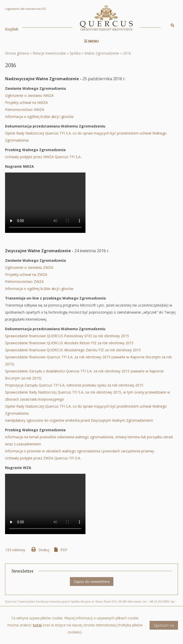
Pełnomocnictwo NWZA (25, 110)
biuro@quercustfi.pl (51, 607)
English (12, 29)
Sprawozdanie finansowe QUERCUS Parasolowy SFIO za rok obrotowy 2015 (67, 336)
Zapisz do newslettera (92, 582)
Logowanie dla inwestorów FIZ (25, 9)
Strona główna (17, 53)
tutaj (37, 629)
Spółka (75, 53)
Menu (91, 41)
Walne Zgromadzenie (102, 53)
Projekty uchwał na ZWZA (26, 274)
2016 (127, 53)
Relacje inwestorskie (49, 53)
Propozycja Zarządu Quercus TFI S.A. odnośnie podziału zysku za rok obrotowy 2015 (74, 385)
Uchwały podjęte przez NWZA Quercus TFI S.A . (44, 157)
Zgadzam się (164, 629)
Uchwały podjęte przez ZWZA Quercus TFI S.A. (44, 458)
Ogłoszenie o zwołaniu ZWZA (29, 267)
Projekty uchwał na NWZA (26, 102)
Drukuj (44, 550)
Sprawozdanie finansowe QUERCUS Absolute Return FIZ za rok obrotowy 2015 (69, 343)
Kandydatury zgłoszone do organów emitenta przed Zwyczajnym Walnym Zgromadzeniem (80, 420)
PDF (64, 550)
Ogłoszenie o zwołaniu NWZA (29, 95)
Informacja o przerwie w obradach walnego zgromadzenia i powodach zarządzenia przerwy (80, 451)
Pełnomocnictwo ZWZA (24, 282)
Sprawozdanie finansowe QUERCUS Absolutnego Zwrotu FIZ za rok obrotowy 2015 (73, 350)
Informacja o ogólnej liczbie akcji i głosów (40, 117)
